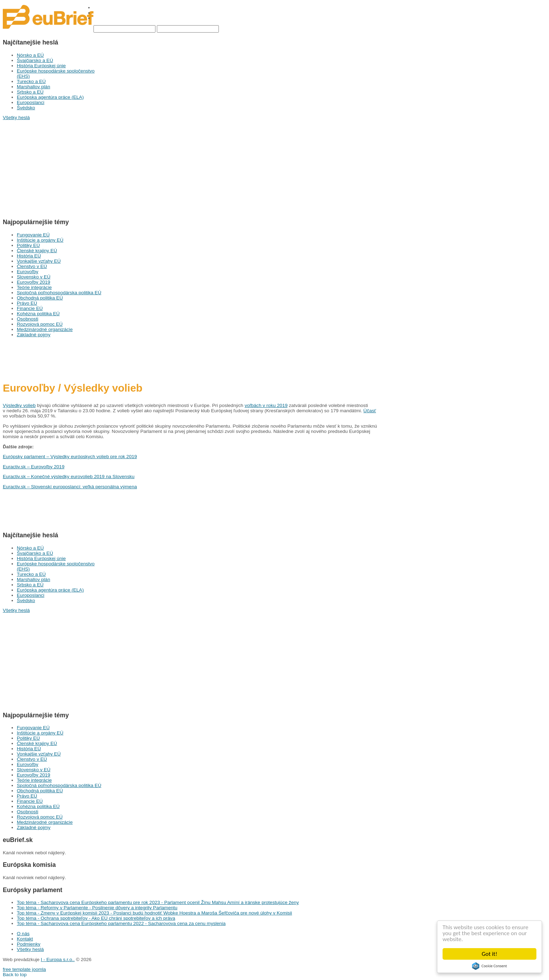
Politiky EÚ (28, 245)
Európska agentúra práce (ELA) (50, 97)
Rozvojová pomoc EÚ (40, 324)
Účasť (370, 411)
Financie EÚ (30, 308)
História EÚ (29, 256)
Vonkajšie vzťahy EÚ (39, 261)
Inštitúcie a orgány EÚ (40, 240)
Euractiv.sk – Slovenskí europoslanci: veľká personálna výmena (70, 487)
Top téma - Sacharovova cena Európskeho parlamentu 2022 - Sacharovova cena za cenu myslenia (121, 923)
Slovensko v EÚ (34, 277)
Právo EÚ (27, 303)
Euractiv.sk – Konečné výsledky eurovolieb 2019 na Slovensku (69, 477)
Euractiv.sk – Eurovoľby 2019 (34, 467)
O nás (23, 934)
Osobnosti (27, 319)
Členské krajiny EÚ (37, 251)
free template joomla (24, 969)
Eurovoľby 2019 (33, 282)
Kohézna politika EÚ (38, 314)
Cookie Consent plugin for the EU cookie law (489, 966)
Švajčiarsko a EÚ (35, 60)
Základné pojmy (34, 335)
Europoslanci (31, 102)
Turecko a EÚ (31, 81)
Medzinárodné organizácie (45, 329)
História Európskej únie (41, 66)
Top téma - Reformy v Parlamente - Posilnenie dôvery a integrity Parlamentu (97, 908)
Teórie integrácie (34, 287)
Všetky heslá (30, 949)
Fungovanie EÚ (33, 235)
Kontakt (25, 939)
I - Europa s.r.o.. (58, 960)
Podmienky (29, 944)
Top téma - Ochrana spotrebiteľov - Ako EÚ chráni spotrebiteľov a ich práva (96, 918)
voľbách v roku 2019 (266, 405)
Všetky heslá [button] (16, 118)
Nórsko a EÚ (30, 55)
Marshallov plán (33, 87)
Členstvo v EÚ (32, 266)
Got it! (489, 954)
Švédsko (26, 108)
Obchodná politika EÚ (40, 298)
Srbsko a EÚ (30, 92)
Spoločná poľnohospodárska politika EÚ (59, 293)
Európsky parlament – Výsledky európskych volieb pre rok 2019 (70, 457)
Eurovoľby (27, 272)
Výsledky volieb (19, 405)
